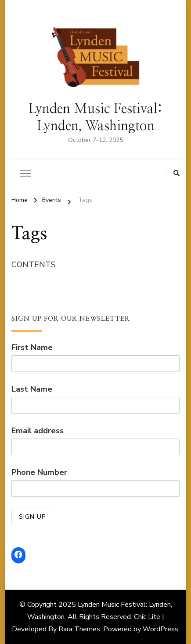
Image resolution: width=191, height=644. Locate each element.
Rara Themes (79, 629)
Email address (38, 431)
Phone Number (39, 472)
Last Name (32, 389)
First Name (32, 347)
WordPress (160, 629)
